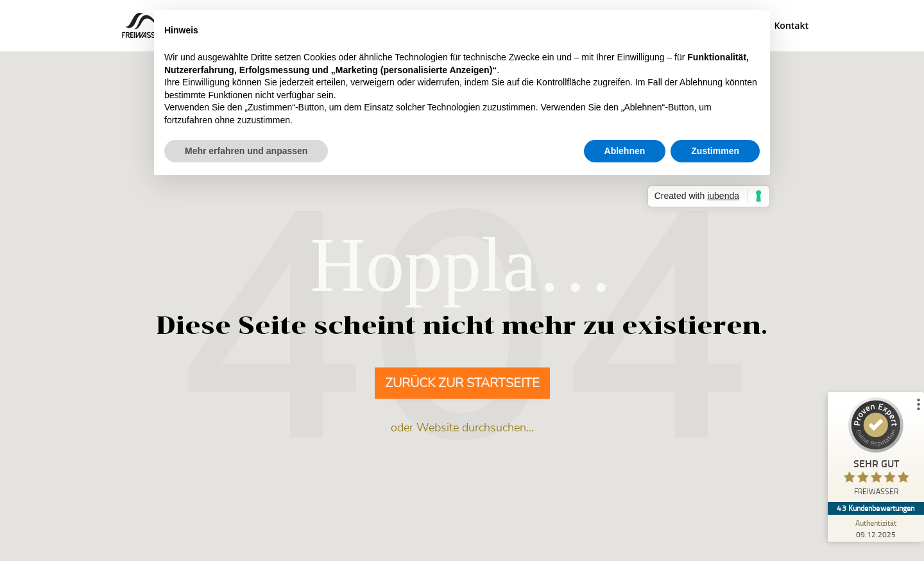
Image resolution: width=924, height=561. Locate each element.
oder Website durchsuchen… (462, 428)
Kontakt (791, 26)
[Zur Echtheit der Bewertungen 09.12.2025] (876, 528)
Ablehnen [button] (625, 151)
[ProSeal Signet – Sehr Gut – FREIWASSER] (876, 450)
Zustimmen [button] (715, 151)
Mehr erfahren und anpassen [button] (246, 151)
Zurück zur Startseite (462, 384)
